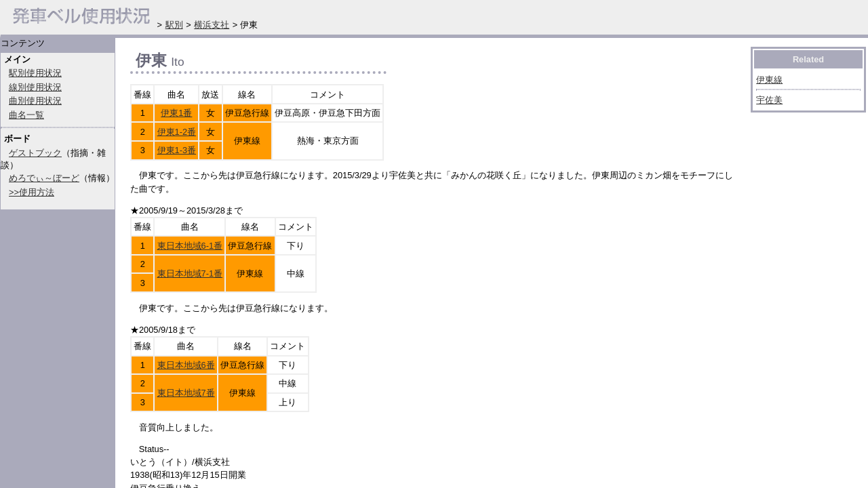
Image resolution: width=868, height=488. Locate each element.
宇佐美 (769, 100)
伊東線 (769, 80)
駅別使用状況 (35, 73)
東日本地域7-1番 (190, 273)
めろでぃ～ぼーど (44, 178)
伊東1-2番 (177, 132)
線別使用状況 (35, 87)
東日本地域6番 (186, 365)
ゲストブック (35, 153)
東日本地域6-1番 (190, 246)
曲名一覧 (26, 115)
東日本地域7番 (186, 393)
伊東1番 (176, 113)
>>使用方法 (32, 192)
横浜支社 (212, 25)
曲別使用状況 (35, 101)
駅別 (174, 25)
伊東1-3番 (177, 150)
